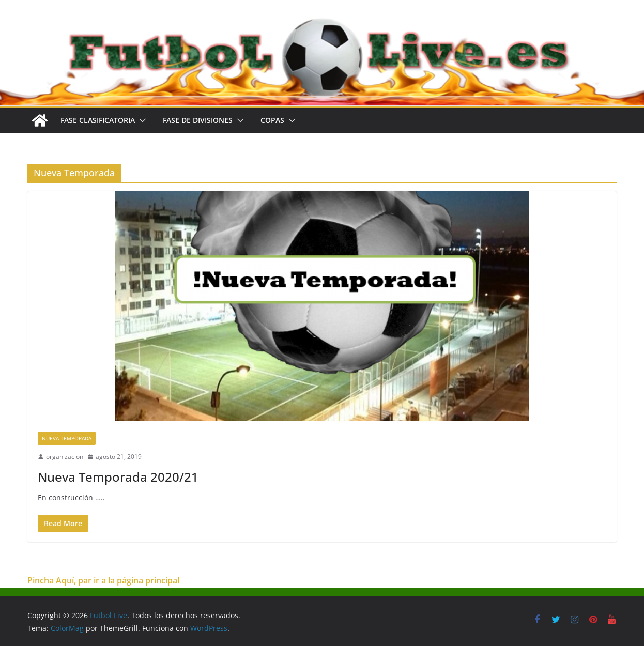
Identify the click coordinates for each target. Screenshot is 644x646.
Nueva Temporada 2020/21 (118, 477)
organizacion (65, 457)
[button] (141, 120)
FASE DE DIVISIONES (198, 120)
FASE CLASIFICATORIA (98, 120)
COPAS (272, 120)
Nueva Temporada (67, 438)
